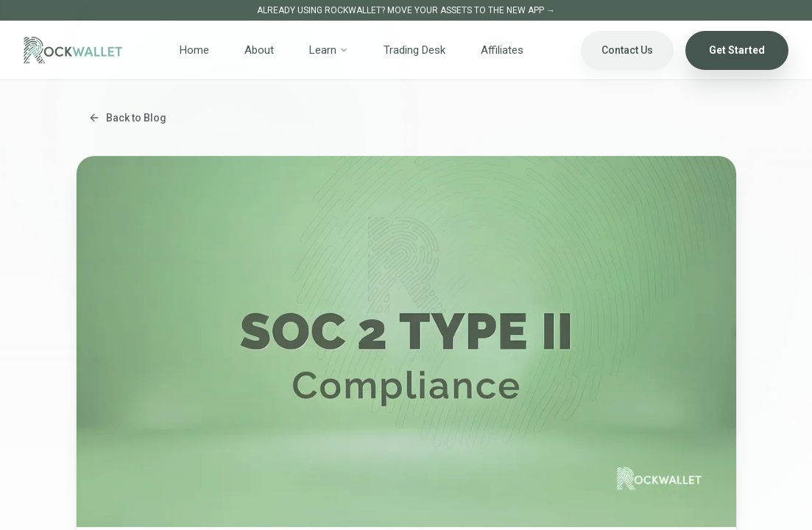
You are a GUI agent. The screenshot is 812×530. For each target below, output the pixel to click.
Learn (329, 50)
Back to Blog (127, 118)
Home (194, 50)
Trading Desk (414, 50)
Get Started (737, 50)
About (259, 50)
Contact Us (627, 50)
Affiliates (502, 50)
